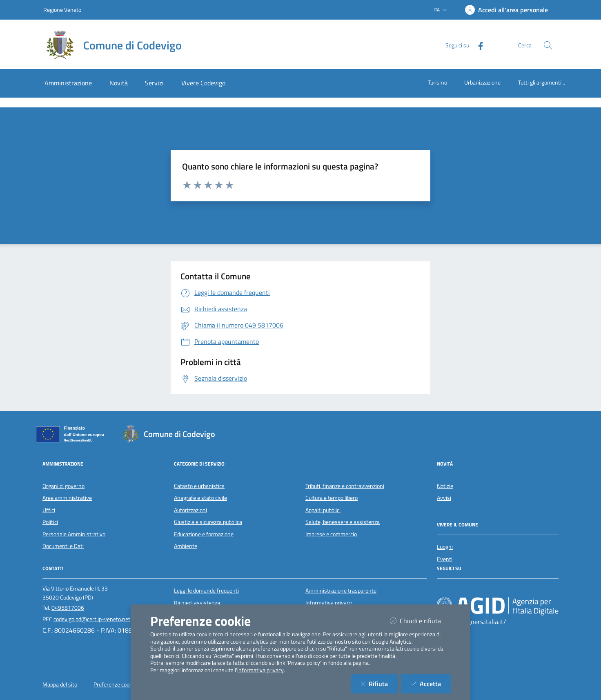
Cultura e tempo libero (332, 498)
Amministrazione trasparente (341, 591)
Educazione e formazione (204, 534)
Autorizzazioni (190, 510)
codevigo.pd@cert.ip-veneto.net (92, 619)
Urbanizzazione (482, 82)
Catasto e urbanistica (199, 486)
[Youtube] (466, 591)
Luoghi (445, 547)
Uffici (49, 510)
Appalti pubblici (323, 510)
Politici (50, 522)
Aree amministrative (67, 498)
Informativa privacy (329, 603)
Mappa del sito (60, 684)
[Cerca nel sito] (548, 45)
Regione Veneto (62, 10)
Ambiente (186, 546)
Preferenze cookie (115, 684)
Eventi (445, 559)
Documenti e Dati (63, 546)
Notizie (445, 486)
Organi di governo (63, 486)
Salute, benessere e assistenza (343, 522)
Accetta (431, 683)
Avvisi (444, 498)
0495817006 (68, 608)
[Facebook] (477, 45)
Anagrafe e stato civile (200, 498)
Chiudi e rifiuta (420, 621)
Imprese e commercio (331, 534)
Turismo (437, 82)
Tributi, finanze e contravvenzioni (345, 486)
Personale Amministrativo (74, 534)
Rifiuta (379, 683)
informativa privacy (260, 670)
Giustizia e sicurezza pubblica (208, 522)
